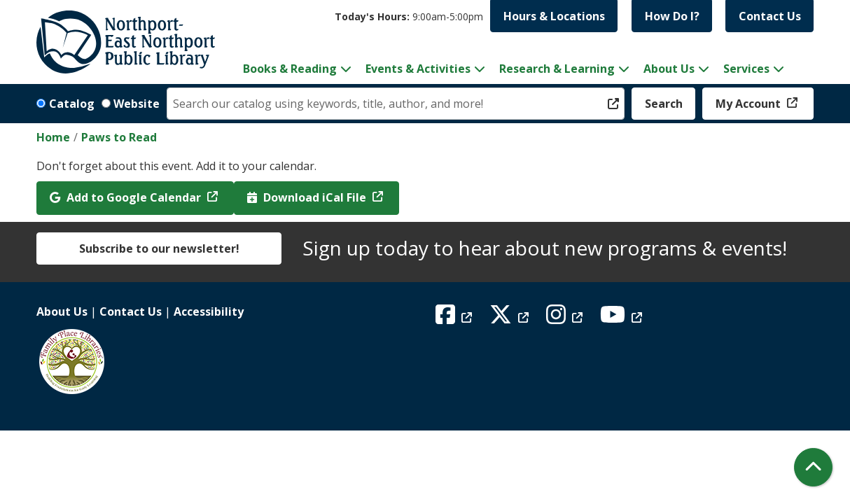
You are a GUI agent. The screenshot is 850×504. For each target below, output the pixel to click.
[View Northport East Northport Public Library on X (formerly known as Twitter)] (511, 318)
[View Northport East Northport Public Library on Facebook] (455, 318)
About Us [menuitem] (669, 69)
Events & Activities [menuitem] (418, 69)
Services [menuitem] (746, 69)
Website (137, 104)
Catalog (72, 104)
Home (53, 137)
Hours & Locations (554, 16)
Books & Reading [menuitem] (290, 69)
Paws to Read (119, 137)
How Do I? (672, 16)
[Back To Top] (813, 467)
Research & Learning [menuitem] (557, 69)
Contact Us (770, 16)
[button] (409, 16)
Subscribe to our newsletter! (159, 248)
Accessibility (209, 311)
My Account (750, 104)
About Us (62, 311)
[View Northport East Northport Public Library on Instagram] (566, 318)
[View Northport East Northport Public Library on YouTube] (623, 318)
